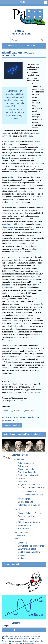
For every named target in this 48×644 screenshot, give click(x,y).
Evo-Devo (22, 481)
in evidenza (20, 536)
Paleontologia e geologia (29, 505)
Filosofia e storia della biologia (31, 488)
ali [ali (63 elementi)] (15, 636)
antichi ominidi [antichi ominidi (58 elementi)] (21, 636)
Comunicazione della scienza (31, 546)
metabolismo (12, 417)
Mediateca (23, 558)
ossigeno (23, 417)
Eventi (17, 509)
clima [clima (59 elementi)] (17, 641)
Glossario (16, 623)
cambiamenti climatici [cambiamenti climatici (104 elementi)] (28, 639)
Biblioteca (22, 543)
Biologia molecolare (27, 469)
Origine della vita (25, 502)
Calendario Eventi (20, 455)
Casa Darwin (30, 492)
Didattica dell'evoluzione (29, 522)
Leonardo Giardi (28, 46)
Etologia (22, 478)
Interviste (22, 555)
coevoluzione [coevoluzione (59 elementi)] (24, 641)
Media (17, 539)
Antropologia (24, 466)
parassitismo (8, 420)
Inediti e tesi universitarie (29, 552)
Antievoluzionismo (26, 463)
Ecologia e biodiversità (28, 475)
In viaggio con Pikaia (33, 495)
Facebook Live (24, 525)
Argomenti (19, 459)
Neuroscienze (24, 499)
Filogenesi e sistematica (29, 485)
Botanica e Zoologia (12, 425)
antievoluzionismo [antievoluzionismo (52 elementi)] (32, 636)
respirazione (34, 417)
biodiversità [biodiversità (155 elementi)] (9, 638)
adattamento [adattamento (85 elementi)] (8, 636)
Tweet (6, 410)
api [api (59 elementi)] (39, 636)
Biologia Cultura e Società (30, 513)
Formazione (23, 528)
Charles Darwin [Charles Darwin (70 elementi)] (8, 641)
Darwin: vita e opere (27, 549)
